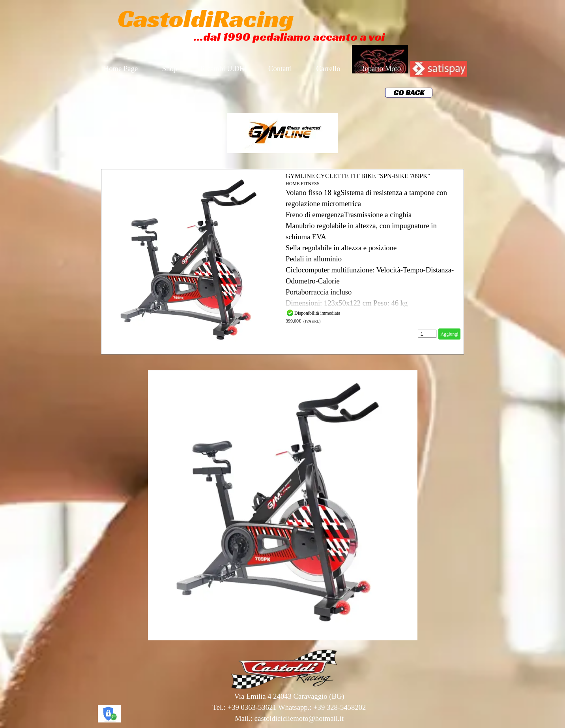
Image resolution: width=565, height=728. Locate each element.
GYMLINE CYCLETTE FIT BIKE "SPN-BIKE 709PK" (358, 176)
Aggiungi (449, 334)
